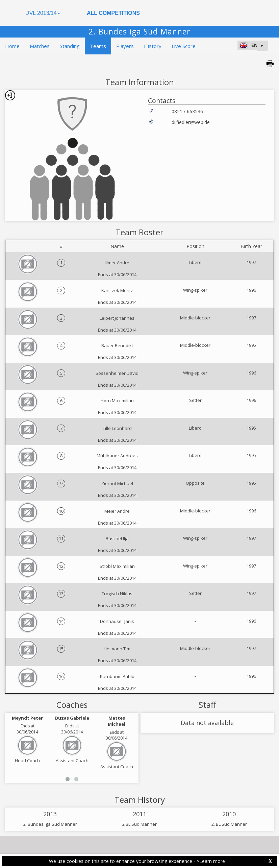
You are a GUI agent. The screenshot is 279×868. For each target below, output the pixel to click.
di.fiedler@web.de (191, 122)
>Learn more (211, 861)
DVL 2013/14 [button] (43, 13)
